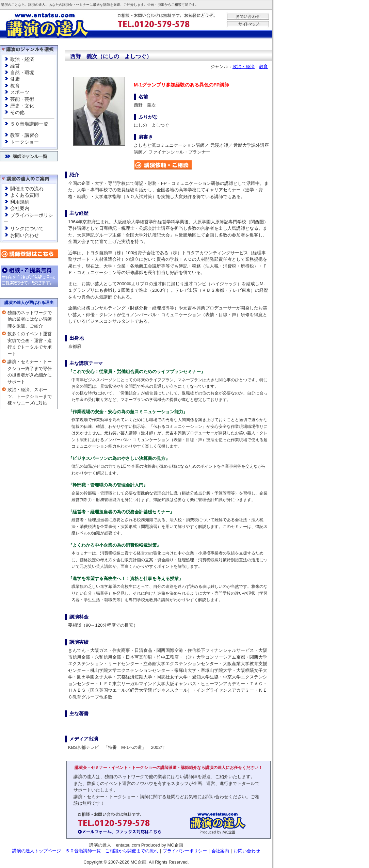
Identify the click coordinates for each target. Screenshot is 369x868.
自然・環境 (22, 73)
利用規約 (20, 202)
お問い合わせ (25, 235)
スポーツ (20, 92)
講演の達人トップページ (37, 851)
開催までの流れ (27, 189)
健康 (15, 79)
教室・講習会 (25, 135)
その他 (17, 112)
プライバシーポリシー (185, 851)
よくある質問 (25, 195)
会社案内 (20, 208)
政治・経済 (22, 59)
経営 (15, 66)
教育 (15, 86)
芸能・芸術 (22, 99)
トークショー (25, 142)
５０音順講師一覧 (29, 124)
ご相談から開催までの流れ (132, 851)
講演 (4, 5)
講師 (107, 5)
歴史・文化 (22, 106)
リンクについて (27, 228)
